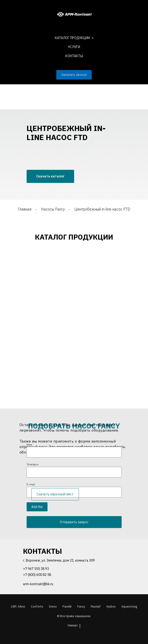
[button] (74, 75)
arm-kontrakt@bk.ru (38, 584)
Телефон (33, 464)
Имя (29, 445)
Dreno (53, 606)
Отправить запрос (74, 522)
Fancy (81, 606)
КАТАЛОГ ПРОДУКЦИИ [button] (73, 38)
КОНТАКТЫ (74, 56)
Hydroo (111, 606)
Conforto (37, 606)
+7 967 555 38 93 (36, 569)
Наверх (74, 625)
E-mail (31, 484)
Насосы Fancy (53, 209)
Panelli (67, 606)
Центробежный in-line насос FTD (102, 209)
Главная (25, 209)
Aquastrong (129, 606)
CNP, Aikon (18, 606)
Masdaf (96, 606)
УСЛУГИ (74, 47)
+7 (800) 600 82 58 (37, 575)
